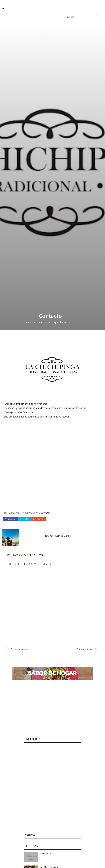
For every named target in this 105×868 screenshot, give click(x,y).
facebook (10, 731)
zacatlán (46, 725)
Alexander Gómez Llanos (38, 533)
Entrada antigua (84, 862)
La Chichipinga (30, 725)
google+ (39, 731)
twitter (25, 731)
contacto (14, 725)
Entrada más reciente (21, 862)
